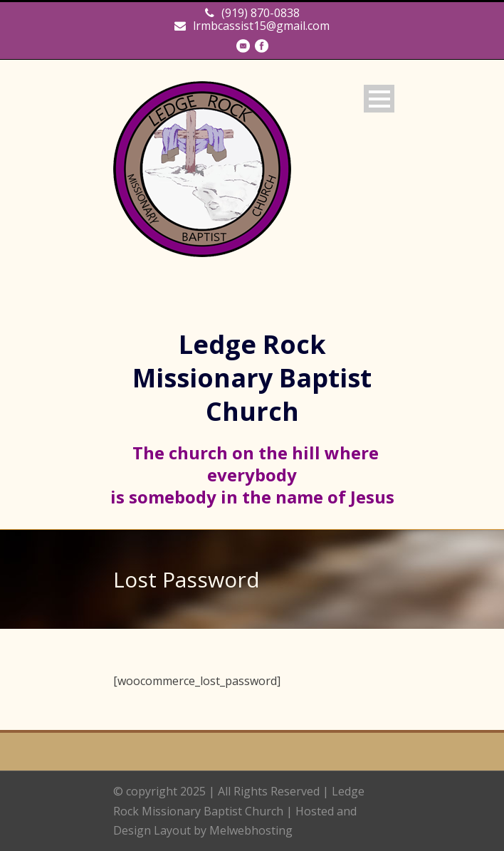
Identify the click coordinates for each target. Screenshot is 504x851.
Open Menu (379, 99)
